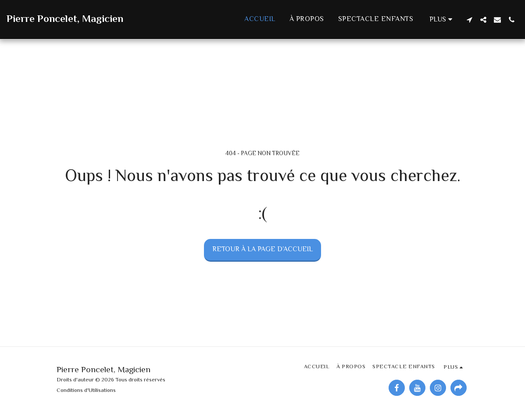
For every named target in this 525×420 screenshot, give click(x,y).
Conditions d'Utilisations (86, 391)
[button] (469, 20)
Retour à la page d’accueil (262, 250)
